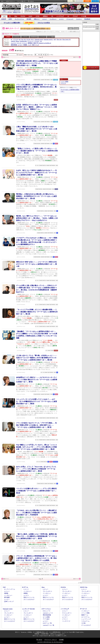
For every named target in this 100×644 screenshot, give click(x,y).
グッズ (37, 45)
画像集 (25, 45)
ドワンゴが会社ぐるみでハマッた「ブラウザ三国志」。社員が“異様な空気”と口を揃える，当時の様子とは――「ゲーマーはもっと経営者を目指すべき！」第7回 (36, 425)
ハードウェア (60, 16)
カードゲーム (85, 617)
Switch (30, 16)
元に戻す (76, 29)
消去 (71, 29)
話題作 (10, 19)
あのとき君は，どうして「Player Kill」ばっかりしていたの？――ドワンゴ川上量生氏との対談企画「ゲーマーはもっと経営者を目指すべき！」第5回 (36, 469)
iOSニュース (47, 611)
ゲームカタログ (86, 625)
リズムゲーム (85, 621)
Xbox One (59, 39)
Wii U (32, 39)
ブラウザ (16, 39)
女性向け (45, 16)
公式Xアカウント (10, 1)
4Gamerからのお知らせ (45, 43)
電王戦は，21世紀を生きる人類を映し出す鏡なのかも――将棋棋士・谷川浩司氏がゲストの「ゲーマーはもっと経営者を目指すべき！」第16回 (36, 196)
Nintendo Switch (39, 39)
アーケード (31, 41)
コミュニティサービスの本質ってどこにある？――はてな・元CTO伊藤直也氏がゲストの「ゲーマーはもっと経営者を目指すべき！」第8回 (37, 401)
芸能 (35, 43)
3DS (55, 39)
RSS (2, 1)
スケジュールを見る (44, 23)
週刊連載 (29, 19)
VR (52, 16)
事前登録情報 (47, 615)
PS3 (25, 39)
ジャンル (17, 37)
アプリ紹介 (46, 619)
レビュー (45, 19)
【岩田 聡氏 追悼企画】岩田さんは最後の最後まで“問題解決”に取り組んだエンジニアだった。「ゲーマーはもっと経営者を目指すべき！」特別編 (37, 63)
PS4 (22, 39)
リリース (19, 43)
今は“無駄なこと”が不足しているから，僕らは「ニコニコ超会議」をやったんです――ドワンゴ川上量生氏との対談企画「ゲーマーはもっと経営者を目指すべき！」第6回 (36, 447)
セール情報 (46, 617)
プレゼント (79, 19)
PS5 (20, 39)
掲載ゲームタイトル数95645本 (11, 11)
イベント (25, 43)
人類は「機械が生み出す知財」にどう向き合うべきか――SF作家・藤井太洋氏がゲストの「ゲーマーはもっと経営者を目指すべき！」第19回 (37, 129)
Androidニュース (48, 613)
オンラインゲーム (19, 19)
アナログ (75, 16)
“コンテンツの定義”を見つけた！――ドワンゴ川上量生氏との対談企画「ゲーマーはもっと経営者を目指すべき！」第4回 (36, 491)
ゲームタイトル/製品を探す (12, 23)
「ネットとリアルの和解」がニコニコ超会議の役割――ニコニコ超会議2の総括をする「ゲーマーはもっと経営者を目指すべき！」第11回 (37, 312)
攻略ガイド (37, 19)
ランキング (95, 1)
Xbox (16, 16)
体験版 (6, 593)
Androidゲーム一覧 (48, 625)
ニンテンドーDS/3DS (28, 609)
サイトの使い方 (21, 1)
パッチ (30, 45)
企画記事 (4, 19)
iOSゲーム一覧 (47, 623)
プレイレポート (48, 591)
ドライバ (65, 619)
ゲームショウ (70, 19)
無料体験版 (14, 45)
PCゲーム (25, 587)
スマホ (37, 16)
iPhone (17, 41)
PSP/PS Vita (84, 587)
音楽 (33, 45)
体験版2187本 (17, 12)
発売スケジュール (29, 597)
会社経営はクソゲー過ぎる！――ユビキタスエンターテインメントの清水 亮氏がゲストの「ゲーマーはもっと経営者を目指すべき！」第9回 (37, 380)
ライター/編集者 (51, 37)
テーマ (25, 37)
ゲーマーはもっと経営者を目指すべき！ (35, 29)
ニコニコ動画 (64, 82)
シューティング (86, 619)
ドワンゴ (63, 83)
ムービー (61, 19)
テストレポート (67, 613)
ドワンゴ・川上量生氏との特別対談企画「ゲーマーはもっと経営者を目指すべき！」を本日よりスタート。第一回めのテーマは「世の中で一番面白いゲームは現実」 (36, 558)
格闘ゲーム (85, 615)
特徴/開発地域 (34, 37)
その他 (83, 623)
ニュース (13, 43)
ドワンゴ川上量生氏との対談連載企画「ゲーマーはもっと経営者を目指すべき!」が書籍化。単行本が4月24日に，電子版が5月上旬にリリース (36, 87)
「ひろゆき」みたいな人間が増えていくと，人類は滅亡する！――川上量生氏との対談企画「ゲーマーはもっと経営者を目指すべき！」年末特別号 (36, 513)
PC (10, 16)
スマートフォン (46, 609)
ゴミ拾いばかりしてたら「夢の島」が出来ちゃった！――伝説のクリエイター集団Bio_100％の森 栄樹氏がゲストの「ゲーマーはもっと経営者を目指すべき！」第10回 (36, 358)
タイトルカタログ (29, 599)
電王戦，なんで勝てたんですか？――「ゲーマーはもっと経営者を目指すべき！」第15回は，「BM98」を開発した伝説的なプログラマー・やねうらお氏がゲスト (37, 218)
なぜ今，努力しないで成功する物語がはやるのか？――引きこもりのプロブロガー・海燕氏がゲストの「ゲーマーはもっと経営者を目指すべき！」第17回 (36, 173)
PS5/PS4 (23, 16)
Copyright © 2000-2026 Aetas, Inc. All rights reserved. (50, 642)
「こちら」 (59, 634)
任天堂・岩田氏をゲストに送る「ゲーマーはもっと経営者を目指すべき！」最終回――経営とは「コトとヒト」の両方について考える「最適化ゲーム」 (36, 107)
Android (13, 41)
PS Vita (28, 39)
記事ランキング (9, 601)
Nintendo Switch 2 (48, 39)
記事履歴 (87, 1)
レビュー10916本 (7, 12)
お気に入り (79, 1)
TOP (4, 16)
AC (68, 16)
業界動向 (30, 43)
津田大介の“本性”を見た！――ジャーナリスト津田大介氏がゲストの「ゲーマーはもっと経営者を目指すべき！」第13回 (36, 264)
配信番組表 (87, 19)
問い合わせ (31, 1)
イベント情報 (85, 613)
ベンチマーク (66, 621)
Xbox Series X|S (66, 39)
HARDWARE (23, 41)
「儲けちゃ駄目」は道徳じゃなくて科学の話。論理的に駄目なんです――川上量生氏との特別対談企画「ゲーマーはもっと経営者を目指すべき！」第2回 (36, 536)
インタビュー (53, 19)
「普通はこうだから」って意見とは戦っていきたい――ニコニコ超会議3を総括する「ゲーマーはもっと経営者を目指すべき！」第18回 (37, 151)
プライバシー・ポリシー (51, 640)
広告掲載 (61, 640)
